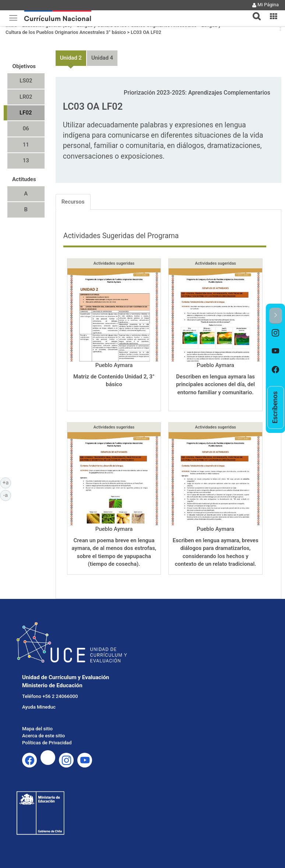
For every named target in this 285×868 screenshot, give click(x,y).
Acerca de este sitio (43, 736)
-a (7, 495)
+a (7, 482)
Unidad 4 (102, 58)
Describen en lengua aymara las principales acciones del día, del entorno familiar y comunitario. (215, 384)
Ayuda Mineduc (39, 707)
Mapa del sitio (37, 729)
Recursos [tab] (73, 202)
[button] (254, 12)
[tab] (254, 12)
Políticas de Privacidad (47, 743)
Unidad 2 (71, 58)
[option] (276, 333)
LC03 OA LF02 (146, 32)
